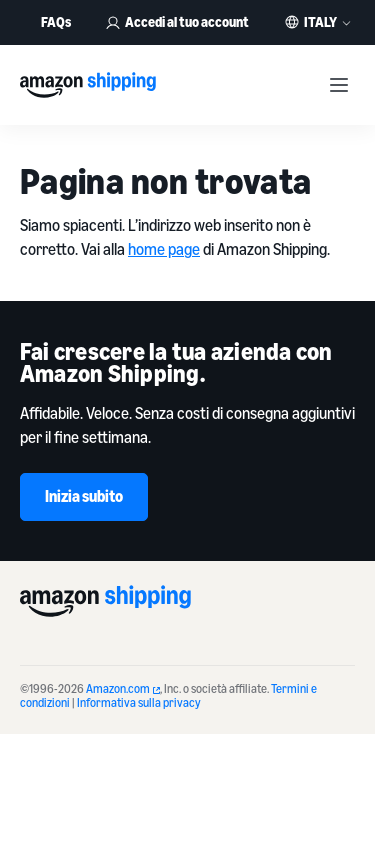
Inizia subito (84, 496)
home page (164, 249)
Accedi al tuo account (177, 21)
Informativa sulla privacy (139, 702)
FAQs (56, 21)
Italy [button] (320, 22)
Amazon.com (123, 688)
